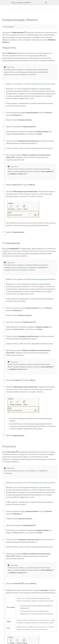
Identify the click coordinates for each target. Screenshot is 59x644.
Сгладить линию (10, 270)
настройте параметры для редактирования (40, 84)
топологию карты (19, 106)
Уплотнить (8, 473)
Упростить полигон (29, 74)
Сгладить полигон (28, 270)
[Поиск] (46, 2)
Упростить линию (11, 74)
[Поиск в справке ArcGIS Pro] (28, 3)
